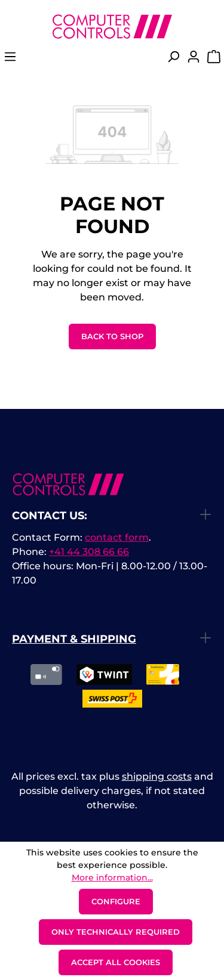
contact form (117, 537)
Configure (116, 901)
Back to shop (112, 336)
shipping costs (157, 776)
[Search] (173, 60)
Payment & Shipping (74, 639)
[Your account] (194, 60)
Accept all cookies (116, 962)
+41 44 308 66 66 (89, 552)
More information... (112, 877)
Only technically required (116, 932)
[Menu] (10, 60)
